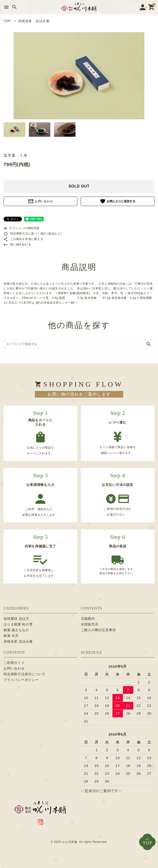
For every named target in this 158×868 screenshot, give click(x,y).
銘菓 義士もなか (16, 630)
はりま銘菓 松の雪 (18, 624)
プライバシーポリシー (21, 680)
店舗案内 (88, 619)
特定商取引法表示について (25, 674)
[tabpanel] (79, 76)
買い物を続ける (17, 244)
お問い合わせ (41, 201)
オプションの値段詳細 (21, 228)
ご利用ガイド (14, 663)
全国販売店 (90, 624)
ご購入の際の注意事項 (98, 630)
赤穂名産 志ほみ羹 (18, 641)
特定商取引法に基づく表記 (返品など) (33, 234)
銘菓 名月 (11, 636)
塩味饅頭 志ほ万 (16, 619)
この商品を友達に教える (23, 239)
